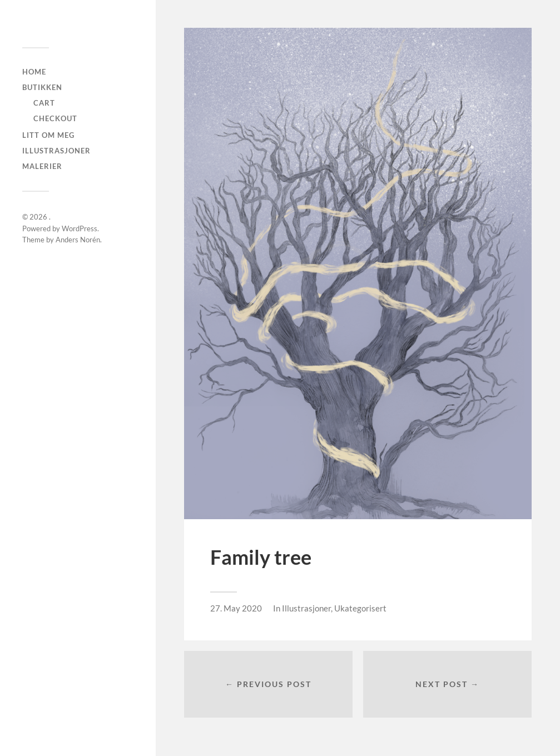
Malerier (42, 166)
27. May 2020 (236, 608)
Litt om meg (48, 135)
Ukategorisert (360, 608)
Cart (44, 103)
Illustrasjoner (56, 151)
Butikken (42, 87)
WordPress (80, 228)
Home (34, 72)
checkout (55, 118)
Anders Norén (78, 240)
